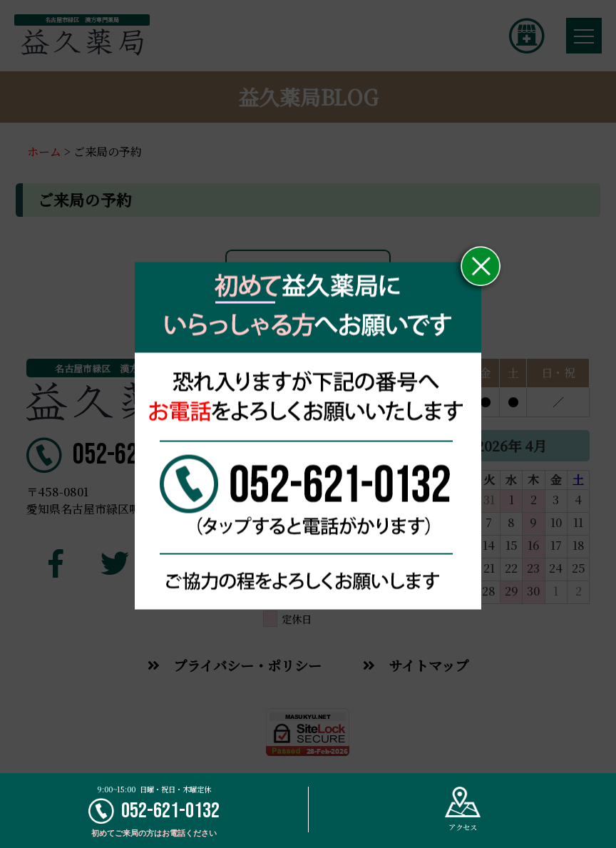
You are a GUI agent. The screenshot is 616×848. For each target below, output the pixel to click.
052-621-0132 (154, 811)
